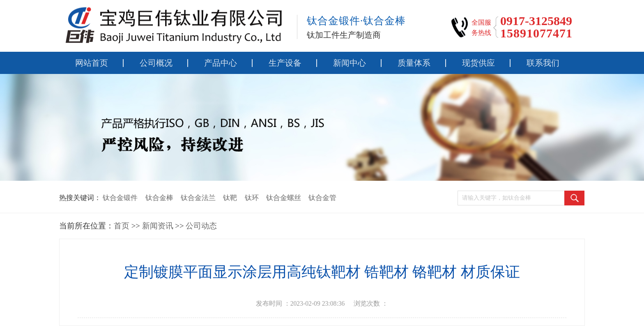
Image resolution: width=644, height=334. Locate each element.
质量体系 (414, 63)
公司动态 (201, 226)
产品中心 (221, 63)
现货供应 (478, 63)
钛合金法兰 (198, 198)
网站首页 (92, 63)
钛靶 (230, 198)
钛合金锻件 (120, 198)
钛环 (252, 198)
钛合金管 (322, 198)
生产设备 (285, 63)
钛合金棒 (159, 198)
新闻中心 (350, 63)
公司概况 (156, 63)
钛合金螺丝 (284, 198)
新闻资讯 (158, 226)
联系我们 (543, 63)
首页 (122, 226)
